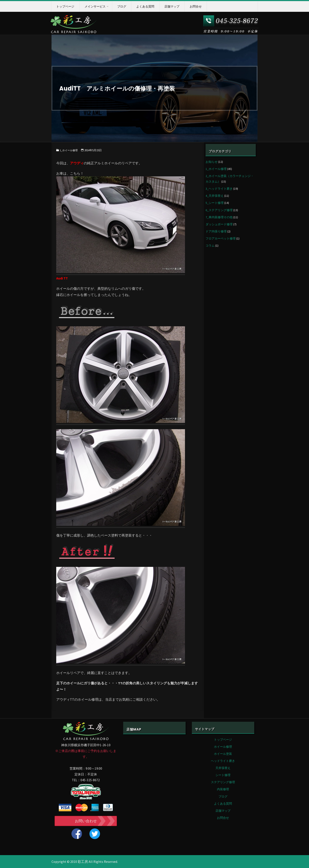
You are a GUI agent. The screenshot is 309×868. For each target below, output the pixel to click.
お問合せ (223, 818)
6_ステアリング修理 (219, 210)
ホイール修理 (223, 747)
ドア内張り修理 (216, 231)
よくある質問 (223, 804)
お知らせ (212, 162)
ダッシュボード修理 (219, 224)
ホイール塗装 (223, 754)
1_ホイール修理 (69, 150)
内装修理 (223, 789)
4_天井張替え (215, 196)
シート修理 (223, 775)
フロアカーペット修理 (221, 238)
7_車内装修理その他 (219, 217)
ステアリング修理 (223, 782)
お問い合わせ (86, 821)
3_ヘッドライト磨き (219, 189)
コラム (210, 246)
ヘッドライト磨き (223, 761)
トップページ (223, 740)
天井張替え (223, 768)
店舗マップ (223, 811)
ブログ (223, 796)
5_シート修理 (215, 203)
